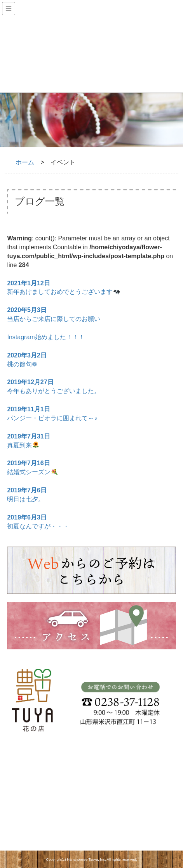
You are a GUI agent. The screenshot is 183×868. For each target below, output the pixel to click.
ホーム (25, 162)
